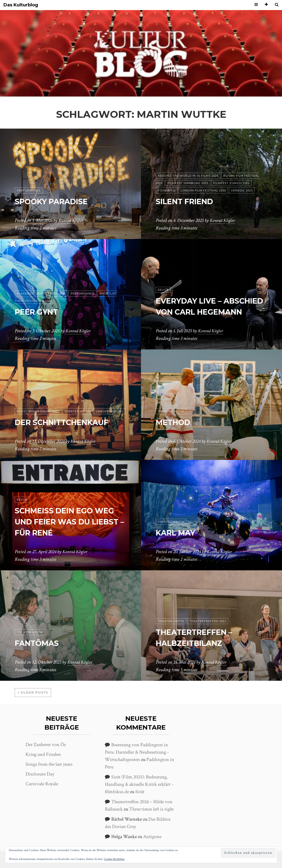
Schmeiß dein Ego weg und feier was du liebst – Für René (69, 522)
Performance (29, 190)
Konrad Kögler (72, 221)
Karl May (177, 533)
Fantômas (39, 643)
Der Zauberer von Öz (46, 745)
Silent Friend (188, 201)
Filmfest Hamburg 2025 (188, 183)
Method (175, 422)
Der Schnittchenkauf (67, 422)
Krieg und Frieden (43, 754)
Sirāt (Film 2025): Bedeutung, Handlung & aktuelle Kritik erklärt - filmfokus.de (139, 784)
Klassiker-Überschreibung (41, 294)
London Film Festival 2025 (203, 190)
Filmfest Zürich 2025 (231, 183)
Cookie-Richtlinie (114, 859)
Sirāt (140, 792)
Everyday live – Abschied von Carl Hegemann (200, 301)
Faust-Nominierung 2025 (38, 411)
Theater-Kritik (78, 411)
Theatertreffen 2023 (208, 621)
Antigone (152, 837)
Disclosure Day (40, 774)
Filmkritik (167, 190)
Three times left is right (151, 809)
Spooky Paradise (54, 201)
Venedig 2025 (242, 190)
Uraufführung (110, 411)
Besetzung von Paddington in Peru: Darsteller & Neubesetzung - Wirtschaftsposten (137, 752)
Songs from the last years (49, 764)
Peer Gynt (38, 312)
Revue (163, 279)
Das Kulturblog (21, 5)
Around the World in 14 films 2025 (188, 176)
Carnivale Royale (42, 784)
